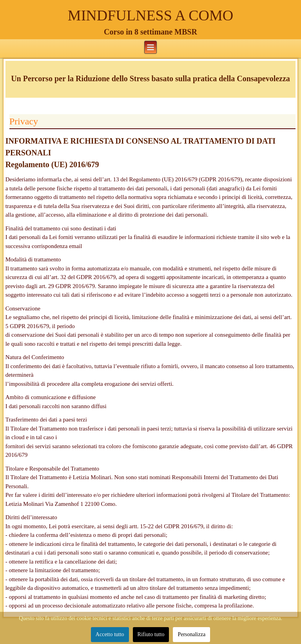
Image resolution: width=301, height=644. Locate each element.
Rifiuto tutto (151, 634)
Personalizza (191, 634)
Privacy (24, 121)
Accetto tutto (110, 634)
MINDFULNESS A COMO (150, 15)
